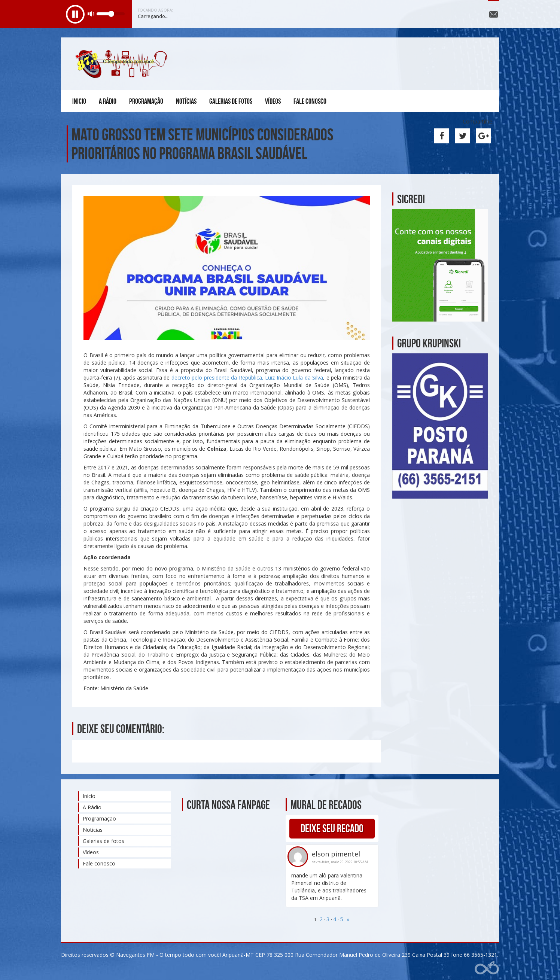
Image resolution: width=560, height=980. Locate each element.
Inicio (79, 101)
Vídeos (273, 101)
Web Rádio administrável (487, 968)
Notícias (186, 101)
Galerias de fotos (231, 101)
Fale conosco (310, 101)
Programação (146, 101)
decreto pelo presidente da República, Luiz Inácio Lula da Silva (247, 378)
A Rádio (108, 101)
